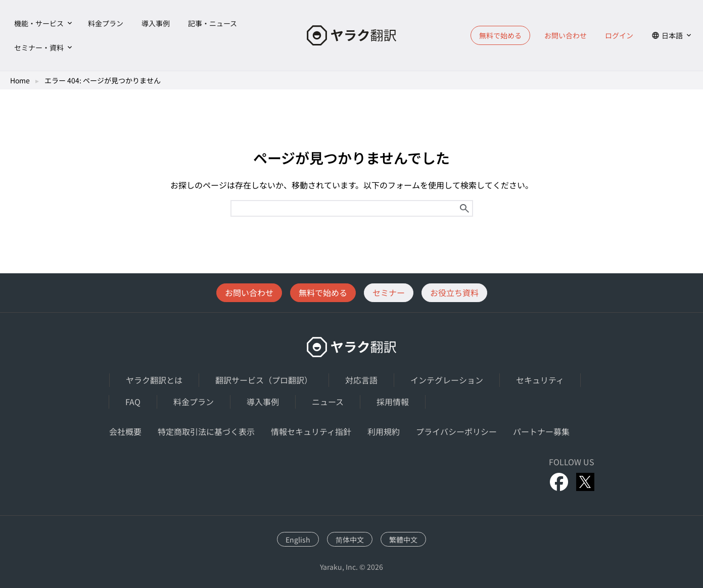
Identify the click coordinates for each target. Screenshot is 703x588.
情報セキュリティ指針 (311, 431)
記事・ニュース (213, 23)
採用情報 (393, 402)
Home (20, 80)
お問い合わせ (566, 35)
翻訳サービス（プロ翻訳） (264, 380)
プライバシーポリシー (456, 431)
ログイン (619, 35)
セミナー (389, 292)
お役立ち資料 (454, 292)
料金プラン (106, 23)
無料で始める (500, 35)
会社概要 (125, 431)
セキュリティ (540, 380)
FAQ (133, 402)
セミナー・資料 (39, 47)
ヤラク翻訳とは (154, 380)
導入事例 (156, 23)
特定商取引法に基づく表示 (206, 431)
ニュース (328, 402)
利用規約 (384, 431)
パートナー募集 (541, 431)
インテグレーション (447, 380)
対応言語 (361, 380)
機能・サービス (39, 23)
